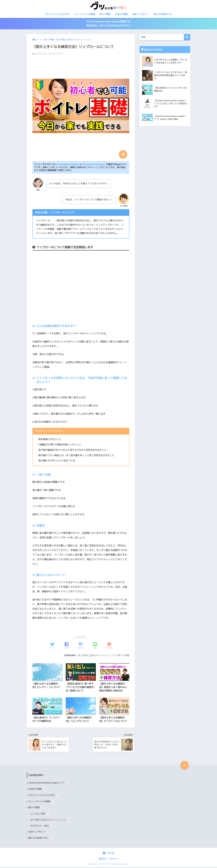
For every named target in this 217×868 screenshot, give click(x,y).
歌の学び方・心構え (42, 827)
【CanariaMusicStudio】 (68, 164)
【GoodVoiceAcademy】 (94, 164)
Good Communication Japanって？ (49, 784)
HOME (109, 854)
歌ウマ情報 (105, 14)
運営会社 (103, 860)
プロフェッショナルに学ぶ (57, 14)
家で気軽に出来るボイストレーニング (96, 655)
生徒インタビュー (141, 14)
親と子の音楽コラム (163, 14)
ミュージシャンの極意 (85, 14)
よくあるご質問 (40, 815)
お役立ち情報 (121, 14)
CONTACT (114, 860)
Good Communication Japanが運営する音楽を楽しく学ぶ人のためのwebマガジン (108, 24)
